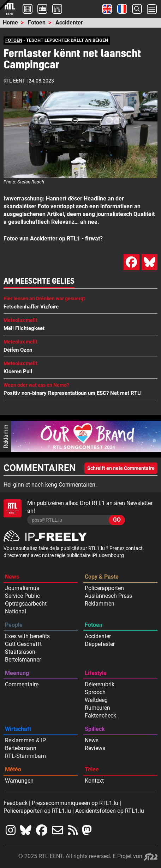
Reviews (95, 748)
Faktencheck (100, 716)
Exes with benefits (27, 636)
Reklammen (100, 604)
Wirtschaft (18, 729)
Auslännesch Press (108, 596)
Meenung (17, 673)
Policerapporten (104, 588)
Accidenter (69, 22)
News (12, 577)
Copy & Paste (102, 577)
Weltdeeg (96, 700)
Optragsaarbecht (26, 604)
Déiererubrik (100, 684)
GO (117, 520)
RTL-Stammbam (25, 756)
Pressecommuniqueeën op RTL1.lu (75, 803)
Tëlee (92, 769)
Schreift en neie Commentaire (121, 468)
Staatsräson (20, 652)
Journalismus (22, 588)
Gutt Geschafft (23, 644)
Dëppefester (100, 644)
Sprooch (95, 692)
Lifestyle (96, 673)
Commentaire (22, 684)
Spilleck (95, 729)
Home (10, 22)
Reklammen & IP (25, 740)
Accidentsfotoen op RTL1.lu (110, 811)
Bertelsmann (21, 748)
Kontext (94, 781)
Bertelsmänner (23, 660)
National (16, 611)
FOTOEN (14, 40)
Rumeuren (97, 708)
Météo (13, 769)
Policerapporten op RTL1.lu (37, 811)
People (14, 625)
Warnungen (19, 781)
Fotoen (37, 22)
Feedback (16, 803)
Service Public (22, 596)
